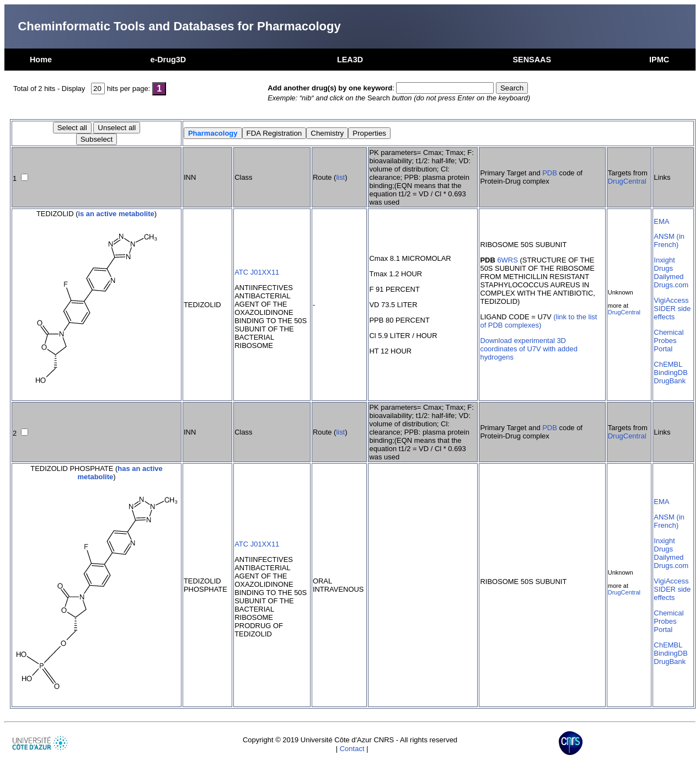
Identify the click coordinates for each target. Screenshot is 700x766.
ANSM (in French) (669, 240)
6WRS (507, 260)
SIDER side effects (672, 313)
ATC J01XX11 (257, 272)
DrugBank (670, 381)
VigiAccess (671, 300)
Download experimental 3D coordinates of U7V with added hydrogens (528, 349)
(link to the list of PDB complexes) (538, 321)
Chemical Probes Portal (669, 341)
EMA (661, 221)
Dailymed (669, 277)
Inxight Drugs (664, 264)
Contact (352, 749)
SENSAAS (532, 60)
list (340, 177)
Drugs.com (671, 285)
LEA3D (350, 60)
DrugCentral (627, 181)
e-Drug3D (168, 60)
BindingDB (670, 373)
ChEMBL (668, 364)
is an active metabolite (116, 214)
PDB (550, 173)
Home (41, 60)
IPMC (659, 60)
